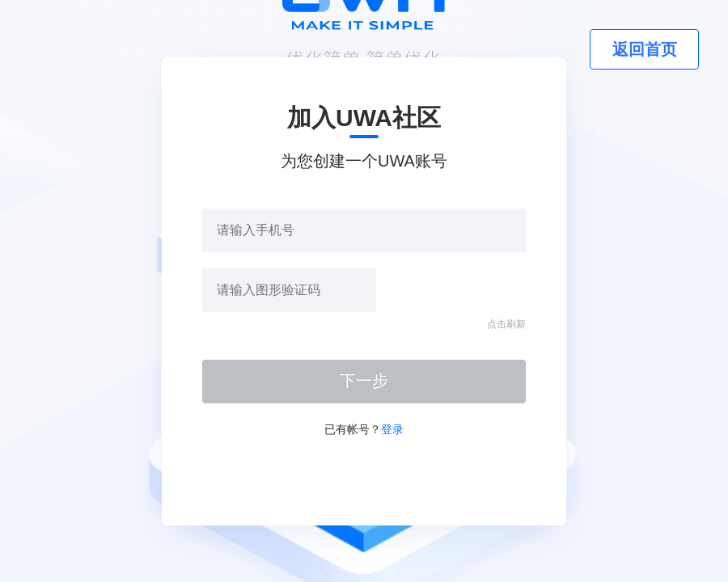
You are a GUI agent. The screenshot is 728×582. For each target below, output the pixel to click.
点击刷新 (506, 324)
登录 (392, 429)
